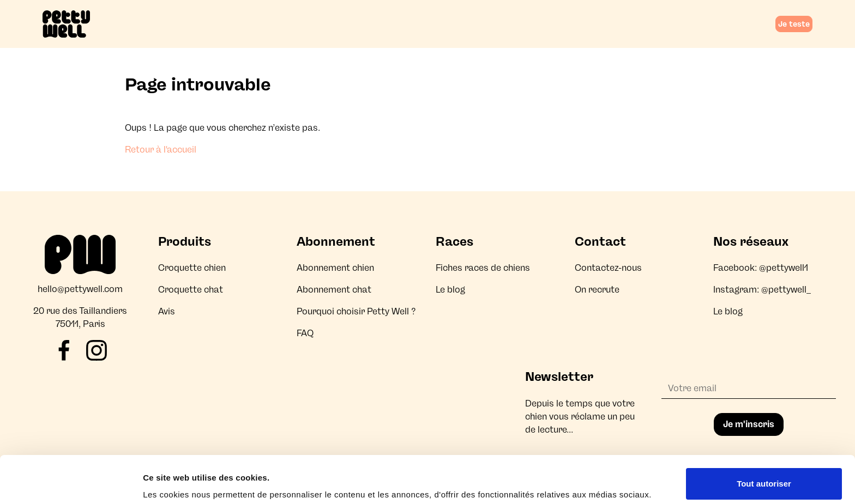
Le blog (450, 290)
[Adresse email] (749, 389)
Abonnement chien (335, 268)
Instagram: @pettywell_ (762, 290)
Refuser (764, 475)
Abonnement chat (334, 290)
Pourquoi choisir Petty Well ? (356, 311)
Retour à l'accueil (161, 150)
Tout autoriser (764, 439)
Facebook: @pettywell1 (761, 268)
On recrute (597, 290)
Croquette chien (192, 268)
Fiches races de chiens (483, 268)
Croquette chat (191, 290)
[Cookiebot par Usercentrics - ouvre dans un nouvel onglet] (71, 483)
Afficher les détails (180, 480)
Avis (167, 311)
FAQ (305, 333)
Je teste (794, 24)
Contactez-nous (608, 268)
